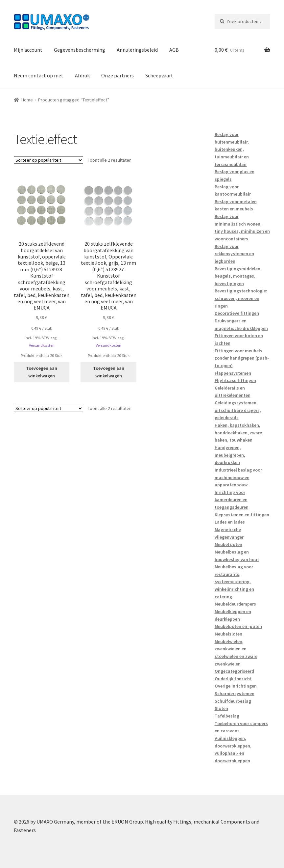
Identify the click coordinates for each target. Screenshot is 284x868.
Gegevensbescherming (80, 50)
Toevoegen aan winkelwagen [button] (42, 372)
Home (27, 100)
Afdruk (82, 75)
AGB (174, 50)
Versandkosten (42, 345)
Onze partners (118, 75)
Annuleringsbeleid (137, 50)
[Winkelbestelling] (48, 160)
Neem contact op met (39, 75)
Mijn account (28, 50)
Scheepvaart (159, 75)
